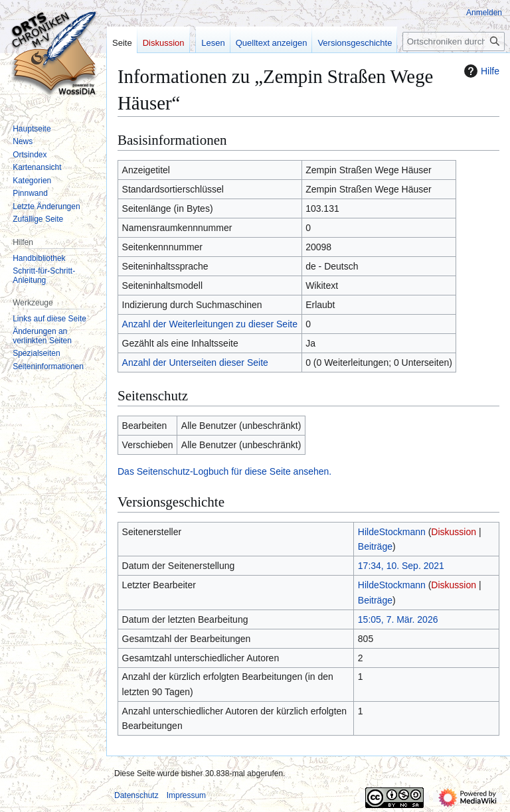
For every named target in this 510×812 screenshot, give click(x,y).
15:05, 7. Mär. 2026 (398, 619)
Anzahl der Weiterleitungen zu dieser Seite (210, 324)
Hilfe (480, 71)
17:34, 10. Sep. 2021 (401, 566)
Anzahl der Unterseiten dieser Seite (195, 363)
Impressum (186, 795)
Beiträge (375, 546)
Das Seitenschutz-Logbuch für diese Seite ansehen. (224, 471)
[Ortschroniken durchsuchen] (454, 41)
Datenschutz (136, 795)
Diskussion (454, 532)
